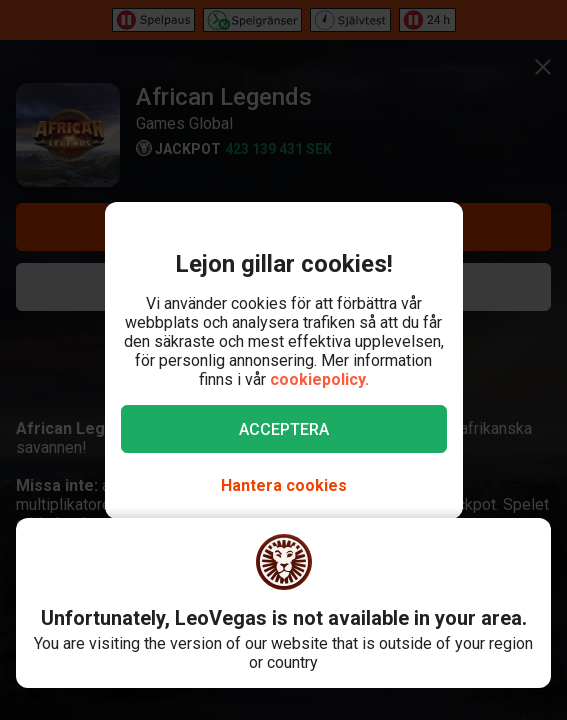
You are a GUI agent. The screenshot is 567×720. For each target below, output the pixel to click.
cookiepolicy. (319, 379)
